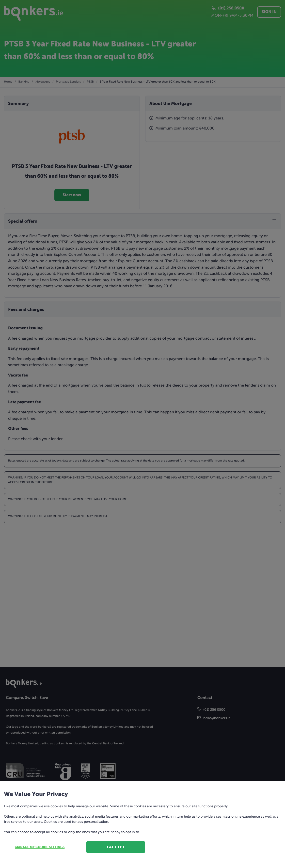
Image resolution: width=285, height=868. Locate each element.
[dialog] (142, 434)
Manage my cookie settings (40, 847)
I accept (116, 847)
